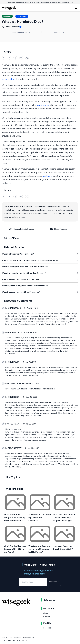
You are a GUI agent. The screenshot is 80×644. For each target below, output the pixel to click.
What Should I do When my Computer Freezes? (40, 517)
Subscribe (54, 582)
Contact (47, 617)
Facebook (48, 628)
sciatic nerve (43, 105)
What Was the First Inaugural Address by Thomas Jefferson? (14, 517)
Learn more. (70, 2)
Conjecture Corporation (26, 637)
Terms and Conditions (20, 640)
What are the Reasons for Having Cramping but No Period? (39, 549)
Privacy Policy (6, 640)
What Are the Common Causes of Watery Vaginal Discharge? (64, 517)
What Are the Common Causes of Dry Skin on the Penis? (15, 549)
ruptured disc (8, 79)
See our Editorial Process (21, 229)
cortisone (48, 176)
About (46, 613)
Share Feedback (59, 229)
